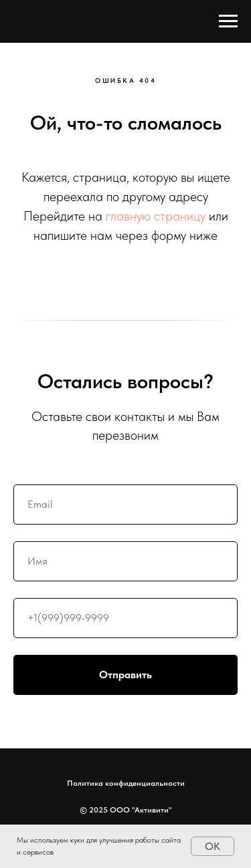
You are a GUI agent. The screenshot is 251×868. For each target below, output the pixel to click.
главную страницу (156, 216)
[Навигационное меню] (228, 21)
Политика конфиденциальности (126, 783)
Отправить (168, 675)
